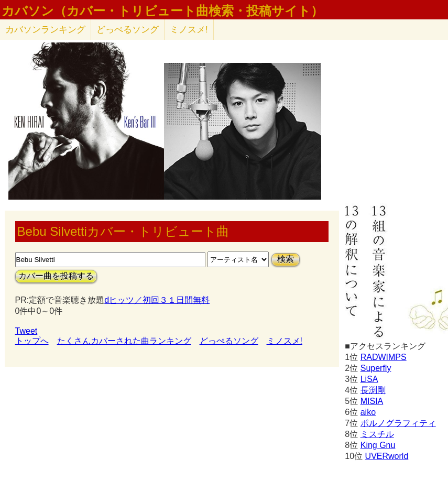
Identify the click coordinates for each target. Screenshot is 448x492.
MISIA (372, 401)
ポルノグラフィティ (398, 423)
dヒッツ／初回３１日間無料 (157, 300)
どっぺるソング (128, 30)
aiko (368, 412)
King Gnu (378, 445)
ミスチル (377, 434)
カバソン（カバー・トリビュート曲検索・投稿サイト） (162, 11)
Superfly (376, 368)
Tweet (26, 331)
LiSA (369, 379)
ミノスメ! (189, 30)
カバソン (45, 30)
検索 (286, 259)
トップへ (32, 341)
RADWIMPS (384, 357)
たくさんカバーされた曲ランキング (124, 341)
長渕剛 (373, 390)
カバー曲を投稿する (56, 276)
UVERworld (387, 456)
